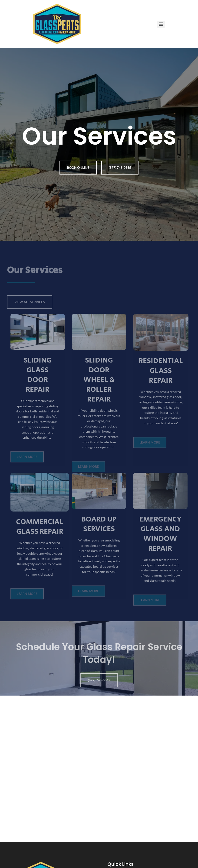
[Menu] (161, 24)
